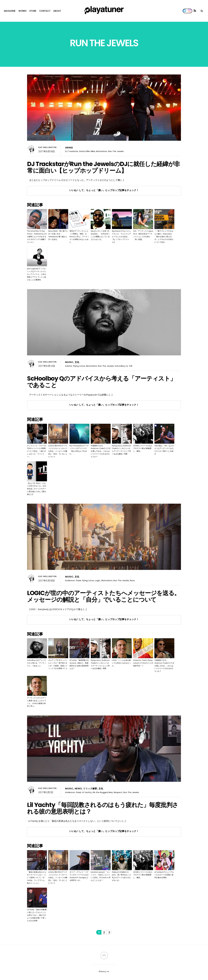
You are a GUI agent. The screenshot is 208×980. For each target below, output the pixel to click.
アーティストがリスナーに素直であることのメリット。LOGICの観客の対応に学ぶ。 (37, 702)
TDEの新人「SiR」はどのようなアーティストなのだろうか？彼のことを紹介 (164, 450)
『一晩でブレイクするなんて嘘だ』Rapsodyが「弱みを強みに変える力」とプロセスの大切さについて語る (164, 236)
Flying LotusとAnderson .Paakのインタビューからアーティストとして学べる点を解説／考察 (121, 450)
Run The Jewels (116, 151)
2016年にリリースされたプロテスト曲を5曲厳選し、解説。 (143, 448)
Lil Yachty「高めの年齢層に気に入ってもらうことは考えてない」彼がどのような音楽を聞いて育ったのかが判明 (37, 915)
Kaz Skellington (47, 147)
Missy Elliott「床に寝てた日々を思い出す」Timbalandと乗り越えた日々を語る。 (58, 235)
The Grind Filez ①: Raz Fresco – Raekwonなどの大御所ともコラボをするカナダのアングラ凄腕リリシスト (37, 236)
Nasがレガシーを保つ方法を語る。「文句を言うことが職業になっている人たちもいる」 (100, 235)
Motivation (102, 151)
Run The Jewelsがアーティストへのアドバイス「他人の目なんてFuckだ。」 (79, 450)
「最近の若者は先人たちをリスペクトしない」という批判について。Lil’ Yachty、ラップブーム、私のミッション (37, 878)
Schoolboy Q (121, 366)
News (78, 789)
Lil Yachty (87, 792)
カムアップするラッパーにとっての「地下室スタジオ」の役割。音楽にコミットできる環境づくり (58, 664)
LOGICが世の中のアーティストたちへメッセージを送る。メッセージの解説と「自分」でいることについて (58, 451)
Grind (69, 148)
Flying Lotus (79, 366)
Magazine (10, 11)
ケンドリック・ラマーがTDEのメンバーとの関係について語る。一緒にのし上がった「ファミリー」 (37, 451)
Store (33, 11)
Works (22, 11)
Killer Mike (90, 151)
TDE (131, 366)
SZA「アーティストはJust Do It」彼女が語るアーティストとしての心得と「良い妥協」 (143, 235)
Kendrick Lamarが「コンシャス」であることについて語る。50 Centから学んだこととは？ (101, 876)
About (57, 11)
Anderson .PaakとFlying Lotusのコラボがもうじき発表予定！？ (143, 663)
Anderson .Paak (73, 580)
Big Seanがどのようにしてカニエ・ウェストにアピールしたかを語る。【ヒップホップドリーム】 (122, 236)
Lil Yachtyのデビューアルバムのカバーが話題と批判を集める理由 (164, 875)
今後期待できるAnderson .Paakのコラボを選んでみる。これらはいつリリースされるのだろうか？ (101, 451)
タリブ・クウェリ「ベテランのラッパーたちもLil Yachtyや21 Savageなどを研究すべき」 (79, 876)
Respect (118, 792)
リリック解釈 (90, 789)
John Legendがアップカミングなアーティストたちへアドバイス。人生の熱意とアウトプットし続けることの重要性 (37, 274)
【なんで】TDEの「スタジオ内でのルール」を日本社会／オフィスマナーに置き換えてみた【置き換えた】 (37, 489)
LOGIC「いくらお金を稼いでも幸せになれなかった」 (121, 663)
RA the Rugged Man (103, 792)
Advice (69, 366)
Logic (97, 580)
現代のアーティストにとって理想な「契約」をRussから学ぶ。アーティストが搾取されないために (79, 236)
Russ (132, 580)
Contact (45, 11)
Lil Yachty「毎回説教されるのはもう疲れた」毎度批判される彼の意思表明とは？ (79, 664)
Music (69, 362)
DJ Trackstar (72, 151)
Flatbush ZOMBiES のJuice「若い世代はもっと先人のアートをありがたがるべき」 (122, 876)
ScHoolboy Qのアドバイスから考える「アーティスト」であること (101, 382)
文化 (77, 362)
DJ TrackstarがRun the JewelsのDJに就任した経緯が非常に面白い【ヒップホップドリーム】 (103, 167)
